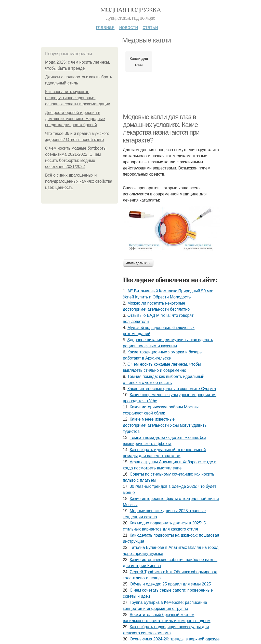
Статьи (150, 27)
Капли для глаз (139, 62)
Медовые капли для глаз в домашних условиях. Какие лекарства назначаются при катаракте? (161, 128)
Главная (105, 27)
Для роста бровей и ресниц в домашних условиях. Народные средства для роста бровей (75, 119)
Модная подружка (130, 10)
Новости (128, 27)
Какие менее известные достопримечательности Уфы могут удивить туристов (165, 425)
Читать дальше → (138, 263)
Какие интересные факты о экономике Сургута (172, 389)
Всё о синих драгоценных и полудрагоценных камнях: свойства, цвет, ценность (79, 181)
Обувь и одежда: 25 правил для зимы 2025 (170, 584)
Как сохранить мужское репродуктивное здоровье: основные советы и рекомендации (78, 98)
